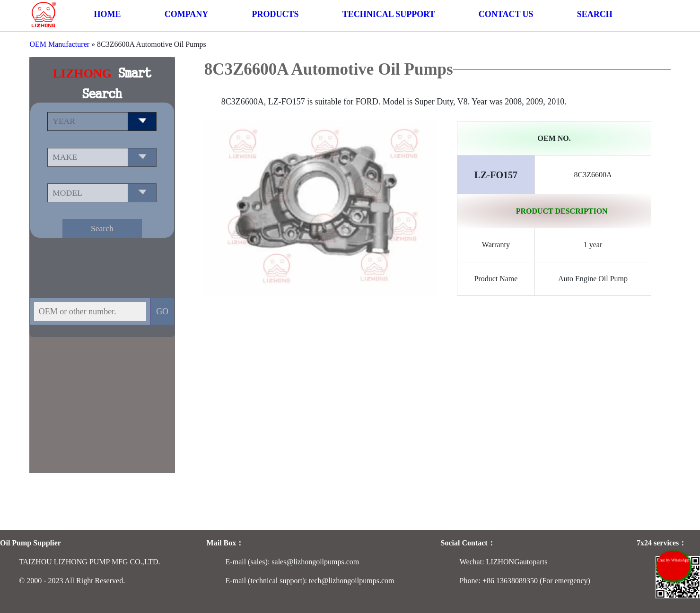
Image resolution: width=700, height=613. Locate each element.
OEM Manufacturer (59, 44)
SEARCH (595, 14)
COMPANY (187, 14)
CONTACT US (506, 14)
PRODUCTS (275, 14)
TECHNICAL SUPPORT (389, 14)
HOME (107, 14)
